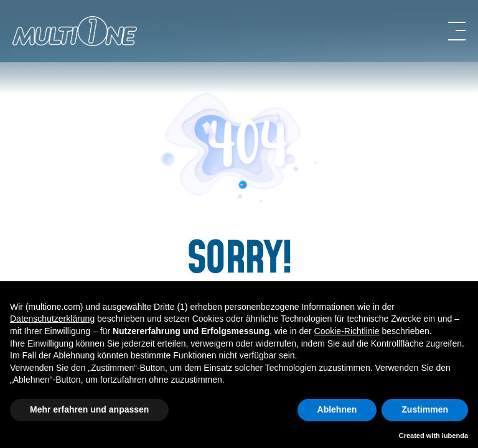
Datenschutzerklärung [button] (52, 319)
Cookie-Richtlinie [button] (347, 331)
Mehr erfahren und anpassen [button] (89, 409)
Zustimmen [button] (425, 409)
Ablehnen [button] (337, 409)
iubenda (455, 436)
